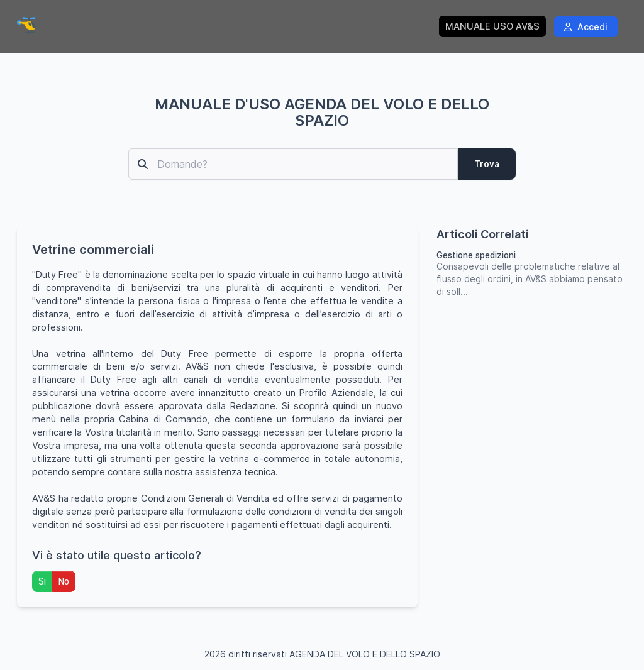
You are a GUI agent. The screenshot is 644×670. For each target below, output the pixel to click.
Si (42, 581)
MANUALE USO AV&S (492, 26)
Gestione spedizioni (476, 255)
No (64, 581)
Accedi (586, 27)
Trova (487, 164)
